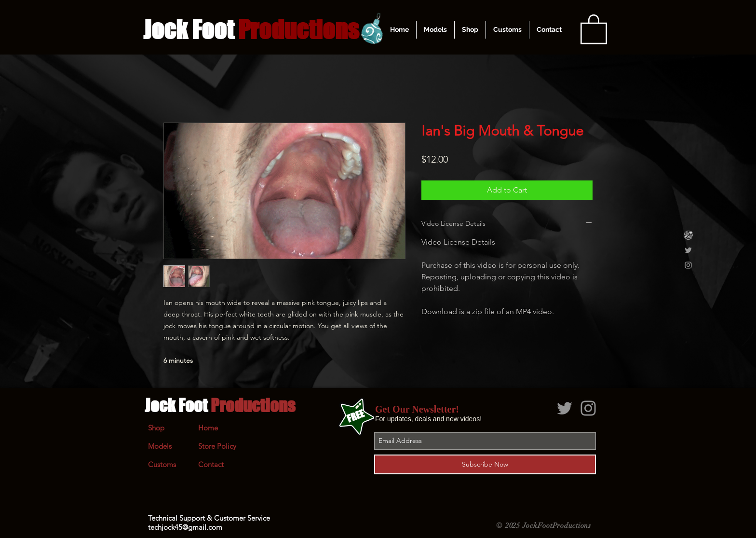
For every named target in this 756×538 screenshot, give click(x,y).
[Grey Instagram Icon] (688, 265)
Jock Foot (220, 405)
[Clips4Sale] (688, 235)
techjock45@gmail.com (185, 527)
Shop (156, 428)
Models (160, 446)
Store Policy (217, 446)
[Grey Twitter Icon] (688, 250)
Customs (162, 464)
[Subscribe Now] (485, 464)
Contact (211, 464)
